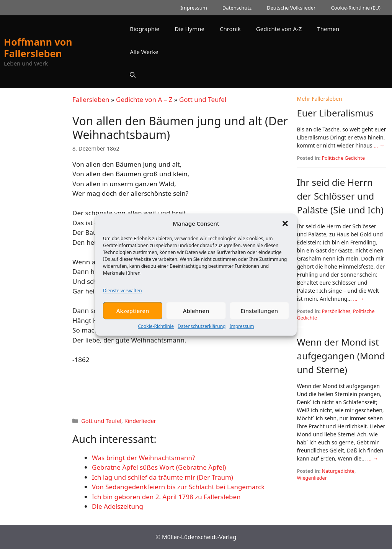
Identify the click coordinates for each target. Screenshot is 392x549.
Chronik (230, 29)
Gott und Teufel (203, 99)
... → (379, 145)
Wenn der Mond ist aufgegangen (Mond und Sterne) (341, 356)
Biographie (145, 29)
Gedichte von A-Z (279, 29)
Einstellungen (259, 314)
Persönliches (336, 311)
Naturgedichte (338, 471)
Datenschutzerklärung (202, 330)
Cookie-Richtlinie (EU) (356, 8)
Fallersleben (91, 99)
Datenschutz (237, 8)
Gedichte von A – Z (144, 99)
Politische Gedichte (344, 158)
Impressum (242, 330)
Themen (328, 29)
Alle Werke (144, 52)
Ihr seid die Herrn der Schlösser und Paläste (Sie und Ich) (340, 196)
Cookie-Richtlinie (156, 330)
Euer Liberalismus (335, 113)
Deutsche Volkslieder (291, 8)
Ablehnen (196, 314)
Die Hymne (189, 29)
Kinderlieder (140, 421)
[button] (285, 227)
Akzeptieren (133, 314)
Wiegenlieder (312, 478)
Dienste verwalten (122, 294)
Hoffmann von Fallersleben (38, 48)
